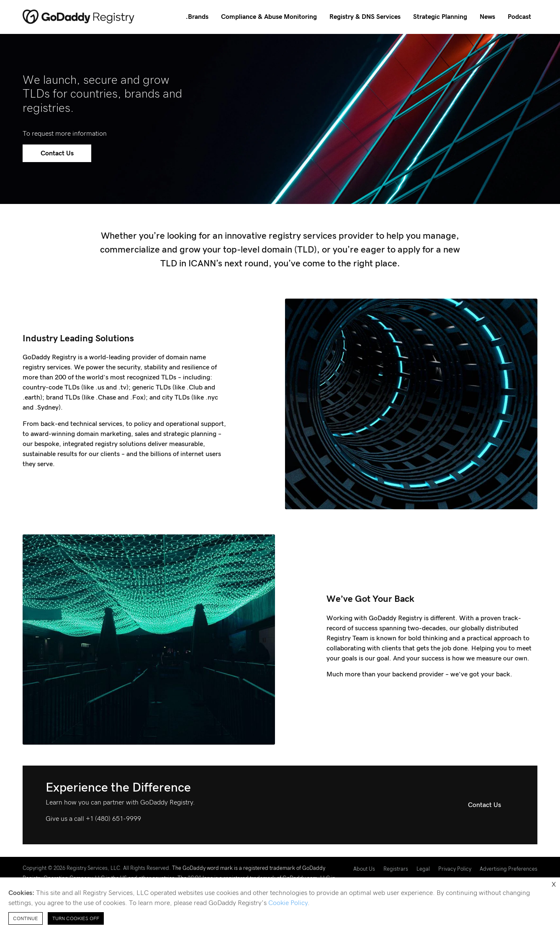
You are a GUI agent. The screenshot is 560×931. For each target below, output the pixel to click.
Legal (423, 869)
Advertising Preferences (509, 869)
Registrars (396, 869)
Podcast (519, 17)
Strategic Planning (440, 17)
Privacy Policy (455, 869)
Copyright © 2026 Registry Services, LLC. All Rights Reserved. (97, 868)
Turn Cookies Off (76, 918)
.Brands (197, 17)
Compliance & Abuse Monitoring (269, 17)
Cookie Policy (288, 903)
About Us (364, 869)
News (487, 17)
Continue (26, 918)
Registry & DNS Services (365, 17)
